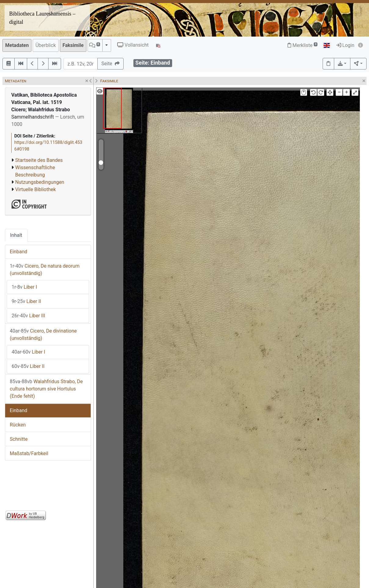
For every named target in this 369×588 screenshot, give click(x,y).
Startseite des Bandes (39, 160)
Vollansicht (133, 45)
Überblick (46, 45)
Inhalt (16, 235)
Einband (18, 252)
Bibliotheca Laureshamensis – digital (42, 18)
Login (345, 45)
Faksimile (73, 45)
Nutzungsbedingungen (40, 182)
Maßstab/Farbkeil (29, 453)
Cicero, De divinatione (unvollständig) (43, 335)
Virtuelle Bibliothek (36, 189)
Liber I (24, 287)
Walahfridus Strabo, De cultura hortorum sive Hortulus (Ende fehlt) (46, 389)
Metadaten (17, 45)
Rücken (18, 425)
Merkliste (302, 45)
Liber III (28, 316)
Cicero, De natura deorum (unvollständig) (45, 270)
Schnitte (19, 439)
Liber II (26, 301)
